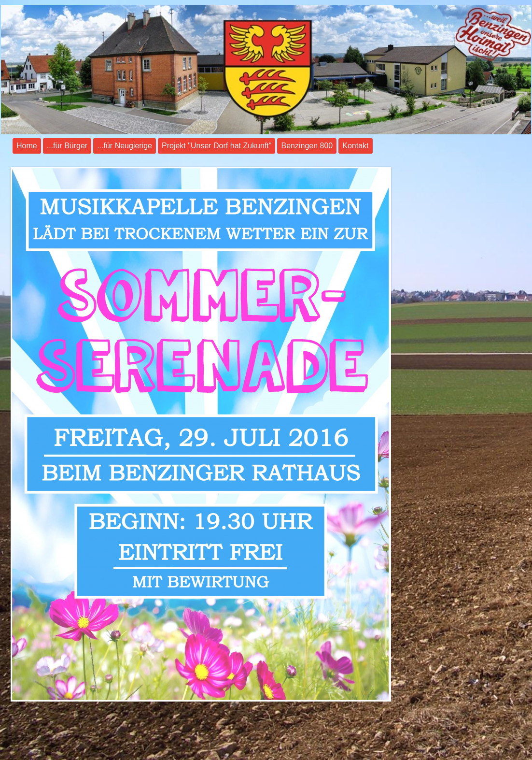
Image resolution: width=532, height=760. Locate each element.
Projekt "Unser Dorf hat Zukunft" (217, 146)
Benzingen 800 (307, 146)
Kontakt (355, 146)
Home (27, 146)
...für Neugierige (125, 146)
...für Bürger (67, 146)
